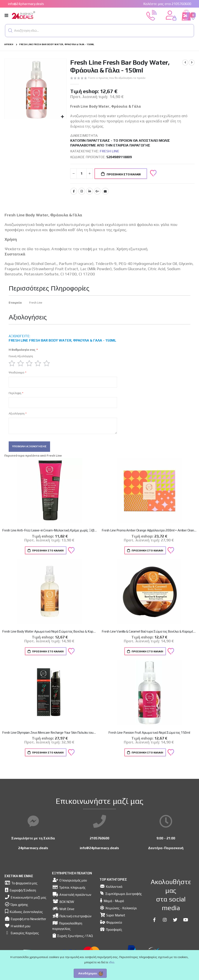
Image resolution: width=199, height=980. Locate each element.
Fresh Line (109, 152)
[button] (10, 31)
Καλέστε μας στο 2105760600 (167, 4)
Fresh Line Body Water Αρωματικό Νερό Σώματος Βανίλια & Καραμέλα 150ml (50, 636)
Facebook (74, 193)
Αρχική (9, 44)
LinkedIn (90, 193)
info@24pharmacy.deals (26, 4)
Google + (97, 193)
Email (105, 193)
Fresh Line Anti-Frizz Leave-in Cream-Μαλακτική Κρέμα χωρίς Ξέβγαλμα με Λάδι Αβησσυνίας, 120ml (50, 535)
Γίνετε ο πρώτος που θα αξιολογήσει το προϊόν (119, 78)
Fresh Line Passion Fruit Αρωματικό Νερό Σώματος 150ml (149, 737)
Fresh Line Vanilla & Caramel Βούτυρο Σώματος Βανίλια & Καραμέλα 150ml (149, 636)
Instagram (82, 193)
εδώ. (112, 962)
